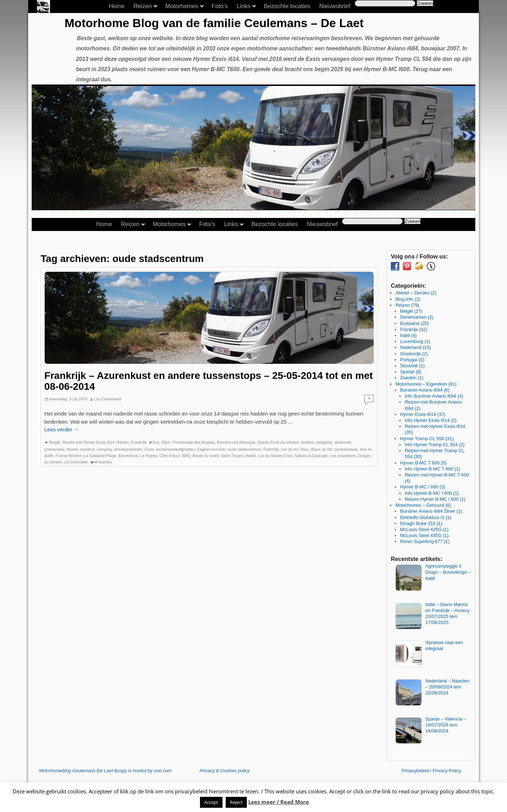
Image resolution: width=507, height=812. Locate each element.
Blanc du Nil (321, 449)
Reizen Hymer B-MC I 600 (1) (435, 499)
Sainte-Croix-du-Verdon (278, 442)
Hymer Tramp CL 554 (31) (427, 439)
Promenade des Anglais (194, 442)
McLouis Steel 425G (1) (424, 529)
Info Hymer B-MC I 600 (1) (432, 493)
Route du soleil (206, 456)
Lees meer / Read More (278, 802)
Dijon (166, 442)
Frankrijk (139, 442)
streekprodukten (128, 449)
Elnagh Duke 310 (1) (421, 523)
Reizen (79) (407, 305)
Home (117, 6)
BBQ (186, 456)
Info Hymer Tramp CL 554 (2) (434, 445)
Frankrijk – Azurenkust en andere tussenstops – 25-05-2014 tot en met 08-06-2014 (209, 381)
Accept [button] (211, 802)
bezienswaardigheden (176, 449)
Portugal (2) (412, 360)
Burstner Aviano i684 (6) (425, 390)
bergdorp (324, 442)
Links (248, 7)
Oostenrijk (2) (414, 354)
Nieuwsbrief (335, 6)
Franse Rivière (68, 456)
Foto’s (220, 6)
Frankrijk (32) (414, 329)
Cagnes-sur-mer (211, 449)
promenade (54, 449)
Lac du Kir (290, 449)
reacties (103, 462)
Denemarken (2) (417, 317)
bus (156, 442)
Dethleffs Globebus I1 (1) (426, 517)
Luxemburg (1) (415, 341)
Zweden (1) (412, 378)
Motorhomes (186, 7)
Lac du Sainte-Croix (275, 456)
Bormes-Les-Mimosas (236, 442)
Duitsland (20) (414, 323)
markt (251, 456)
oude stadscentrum (244, 449)
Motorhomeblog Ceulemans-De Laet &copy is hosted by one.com (105, 771)
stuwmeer (343, 442)
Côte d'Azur (170, 456)
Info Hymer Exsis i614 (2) (430, 420)
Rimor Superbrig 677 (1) (425, 541)
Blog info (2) (408, 299)
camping (104, 449)
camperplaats (346, 449)
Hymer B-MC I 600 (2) (423, 487)
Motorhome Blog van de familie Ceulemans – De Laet (214, 23)
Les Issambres (343, 456)
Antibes (308, 442)
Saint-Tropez (232, 456)
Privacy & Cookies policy (225, 771)
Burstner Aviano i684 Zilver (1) (431, 511)
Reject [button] (236, 802)
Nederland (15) (415, 347)
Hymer (72, 449)
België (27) (411, 311)
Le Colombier (76, 462)
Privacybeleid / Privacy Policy (431, 771)
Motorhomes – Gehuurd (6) (423, 505)
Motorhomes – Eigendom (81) (426, 384)
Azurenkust (128, 456)
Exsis (149, 449)
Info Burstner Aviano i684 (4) (434, 396)
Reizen (147, 7)
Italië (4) (408, 335)
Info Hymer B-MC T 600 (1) (432, 469)
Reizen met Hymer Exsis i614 (88, 442)
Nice (305, 449)
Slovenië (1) (412, 366)
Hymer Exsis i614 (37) (423, 414)
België (55, 442)
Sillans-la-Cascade (311, 456)
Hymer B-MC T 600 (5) (423, 463)
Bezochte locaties (287, 6)
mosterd (87, 449)
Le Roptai (149, 456)
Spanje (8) (411, 372)
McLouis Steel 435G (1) (424, 535)
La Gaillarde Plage (100, 456)
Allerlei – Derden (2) (416, 293)
